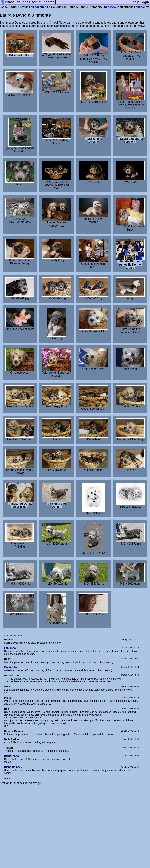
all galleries (39, 7)
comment (10, 635)
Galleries (57, 7)
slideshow (143, 7)
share (22, 635)
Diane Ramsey (13, 767)
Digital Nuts (11, 756)
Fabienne (10, 648)
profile (24, 7)
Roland (9, 640)
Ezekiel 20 (10, 667)
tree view (110, 7)
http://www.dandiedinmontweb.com (23, 718)
